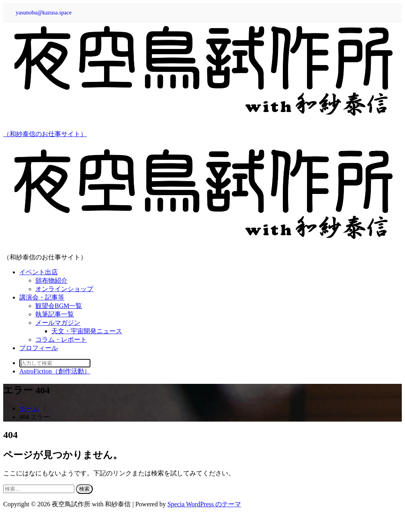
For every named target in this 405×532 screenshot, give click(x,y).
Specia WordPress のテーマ (204, 504)
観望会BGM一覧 (59, 306)
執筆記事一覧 (55, 314)
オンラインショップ (64, 289)
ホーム (29, 409)
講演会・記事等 (42, 297)
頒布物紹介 (51, 280)
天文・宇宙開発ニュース (87, 331)
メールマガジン (58, 323)
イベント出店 (39, 272)
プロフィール (39, 348)
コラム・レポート (61, 339)
